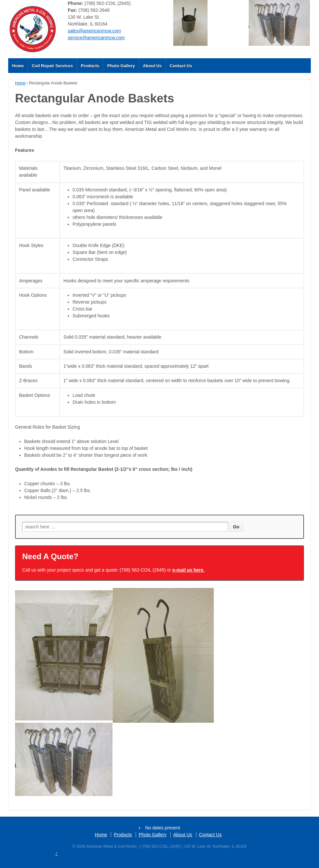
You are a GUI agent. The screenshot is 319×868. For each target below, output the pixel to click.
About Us (152, 66)
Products (90, 66)
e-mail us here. (188, 570)
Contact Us (181, 66)
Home (18, 66)
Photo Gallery (121, 66)
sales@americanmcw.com (94, 31)
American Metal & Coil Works (111, 846)
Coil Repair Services (52, 66)
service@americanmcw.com (96, 38)
